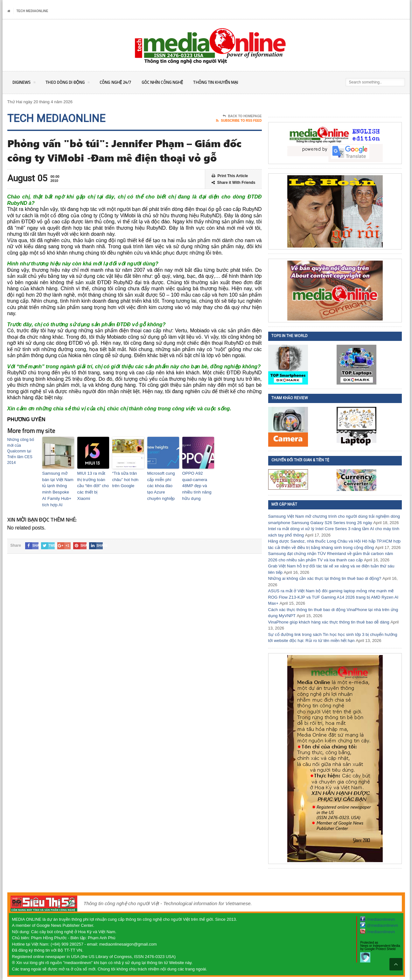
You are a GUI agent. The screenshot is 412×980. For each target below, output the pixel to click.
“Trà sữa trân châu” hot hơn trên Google (128, 479)
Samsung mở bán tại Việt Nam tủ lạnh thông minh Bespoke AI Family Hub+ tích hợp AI (58, 485)
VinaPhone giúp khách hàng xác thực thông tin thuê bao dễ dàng (328, 622)
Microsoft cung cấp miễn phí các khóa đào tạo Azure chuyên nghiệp (162, 485)
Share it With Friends (234, 183)
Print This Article (230, 176)
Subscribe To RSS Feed (239, 121)
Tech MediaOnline (32, 11)
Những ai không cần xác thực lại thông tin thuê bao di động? (324, 578)
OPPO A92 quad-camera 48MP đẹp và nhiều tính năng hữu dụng (198, 482)
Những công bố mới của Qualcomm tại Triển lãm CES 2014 (21, 451)
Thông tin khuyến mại (223, 82)
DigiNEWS (24, 83)
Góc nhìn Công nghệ (168, 82)
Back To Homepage (242, 116)
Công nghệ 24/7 (119, 82)
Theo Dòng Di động (69, 83)
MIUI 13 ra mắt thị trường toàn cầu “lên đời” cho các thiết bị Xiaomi (93, 482)
